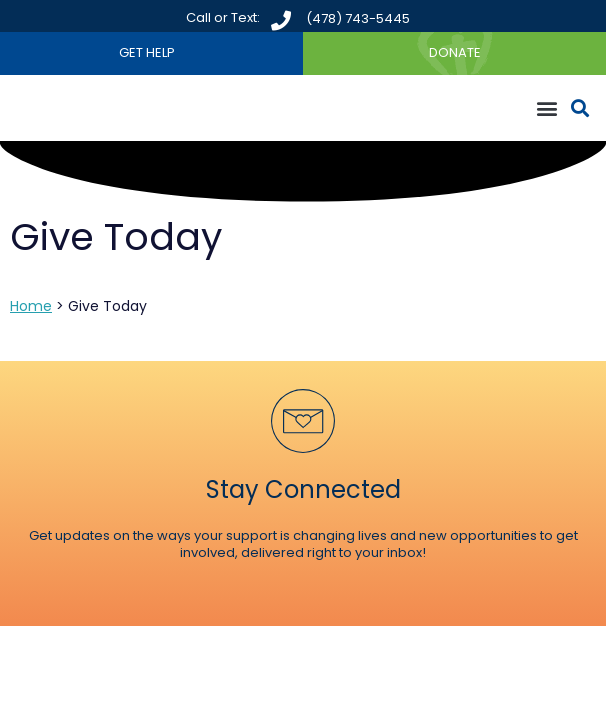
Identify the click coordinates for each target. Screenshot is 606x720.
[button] (546, 108)
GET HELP (147, 52)
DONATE (455, 52)
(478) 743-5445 (358, 18)
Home (31, 306)
